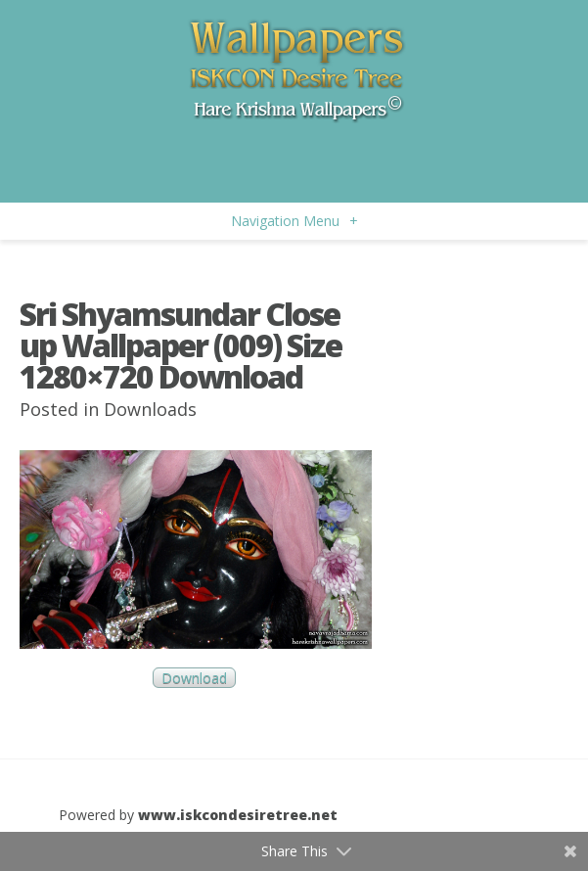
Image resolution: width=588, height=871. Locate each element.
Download (194, 678)
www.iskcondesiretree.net (238, 815)
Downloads (150, 409)
